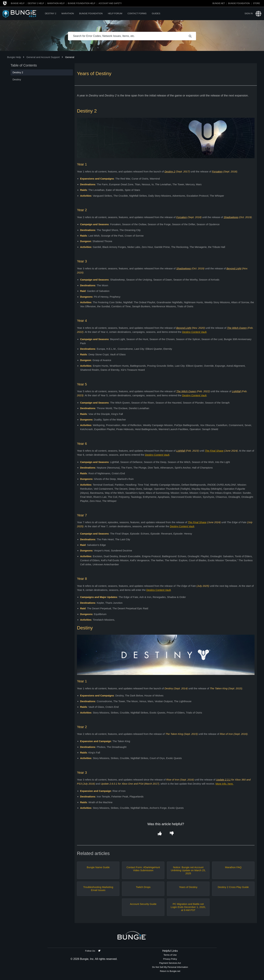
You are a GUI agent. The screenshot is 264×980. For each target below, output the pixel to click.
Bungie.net (219, 3)
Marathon (68, 13)
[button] (160, 834)
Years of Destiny (188, 887)
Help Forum (115, 13)
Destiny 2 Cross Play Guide (233, 887)
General (70, 57)
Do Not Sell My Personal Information (170, 967)
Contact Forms (137, 13)
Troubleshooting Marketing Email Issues (98, 889)
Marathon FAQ (233, 867)
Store (256, 3)
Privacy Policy (170, 959)
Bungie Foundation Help (82, 3)
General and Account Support (43, 57)
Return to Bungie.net (170, 971)
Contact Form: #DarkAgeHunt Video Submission (143, 869)
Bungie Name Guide (98, 867)
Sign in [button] (249, 13)
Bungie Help (18, 3)
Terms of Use (170, 955)
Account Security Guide (143, 904)
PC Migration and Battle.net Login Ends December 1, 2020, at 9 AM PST (188, 907)
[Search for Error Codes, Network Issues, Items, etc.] (132, 36)
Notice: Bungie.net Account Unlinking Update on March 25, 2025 (188, 870)
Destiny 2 (50, 13)
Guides (156, 13)
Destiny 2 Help (36, 3)
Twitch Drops (143, 887)
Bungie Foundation (239, 3)
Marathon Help (56, 3)
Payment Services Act (170, 963)
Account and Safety (110, 3)
